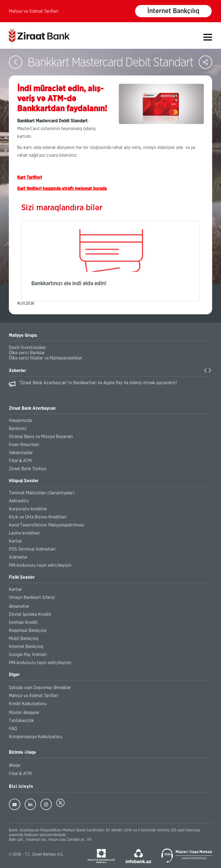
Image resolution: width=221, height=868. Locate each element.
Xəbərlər (17, 371)
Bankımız (18, 429)
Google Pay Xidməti (28, 655)
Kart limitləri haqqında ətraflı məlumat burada (62, 189)
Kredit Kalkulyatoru (28, 704)
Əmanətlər (19, 606)
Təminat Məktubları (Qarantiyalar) (42, 493)
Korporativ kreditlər (28, 509)
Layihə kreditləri (24, 533)
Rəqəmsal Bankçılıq (28, 631)
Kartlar (16, 541)
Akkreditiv (19, 501)
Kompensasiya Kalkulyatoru (36, 737)
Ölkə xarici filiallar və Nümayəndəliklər (46, 358)
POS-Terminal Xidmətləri (32, 549)
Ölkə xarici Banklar (27, 353)
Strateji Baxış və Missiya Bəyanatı (41, 437)
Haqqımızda (20, 421)
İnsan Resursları (24, 445)
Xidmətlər (18, 557)
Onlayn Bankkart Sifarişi (32, 598)
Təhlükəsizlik (21, 721)
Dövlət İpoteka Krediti (30, 614)
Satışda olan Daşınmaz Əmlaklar (40, 688)
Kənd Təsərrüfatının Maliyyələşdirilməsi (47, 525)
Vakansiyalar (21, 453)
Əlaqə (15, 765)
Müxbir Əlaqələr (24, 713)
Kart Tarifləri (29, 178)
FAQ (13, 729)
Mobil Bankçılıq (24, 639)
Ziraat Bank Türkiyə (28, 469)
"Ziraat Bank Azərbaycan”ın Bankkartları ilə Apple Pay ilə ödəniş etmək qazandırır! (98, 383)
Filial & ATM (20, 461)
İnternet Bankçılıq (173, 11)
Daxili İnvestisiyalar (27, 348)
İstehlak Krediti (23, 622)
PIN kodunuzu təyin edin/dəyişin (40, 565)
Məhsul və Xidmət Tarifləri (34, 11)
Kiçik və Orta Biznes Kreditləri (38, 517)
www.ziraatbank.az (194, 858)
